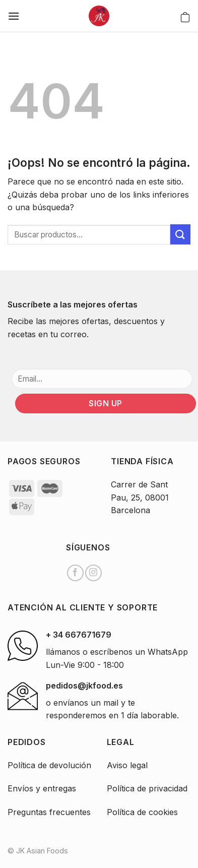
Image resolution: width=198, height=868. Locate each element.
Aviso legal (127, 765)
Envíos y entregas (42, 788)
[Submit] (180, 234)
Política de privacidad (147, 788)
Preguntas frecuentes (49, 812)
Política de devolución (49, 765)
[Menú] (14, 16)
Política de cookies (142, 812)
